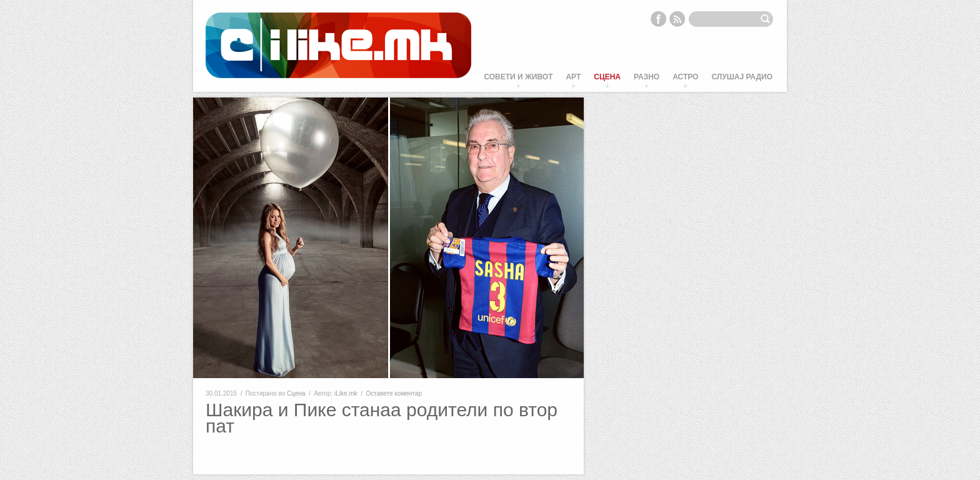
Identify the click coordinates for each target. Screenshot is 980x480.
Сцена (607, 77)
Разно (647, 77)
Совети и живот (518, 77)
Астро (685, 77)
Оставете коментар (394, 393)
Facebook (658, 19)
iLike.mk (346, 393)
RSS (677, 19)
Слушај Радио (742, 77)
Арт (573, 77)
